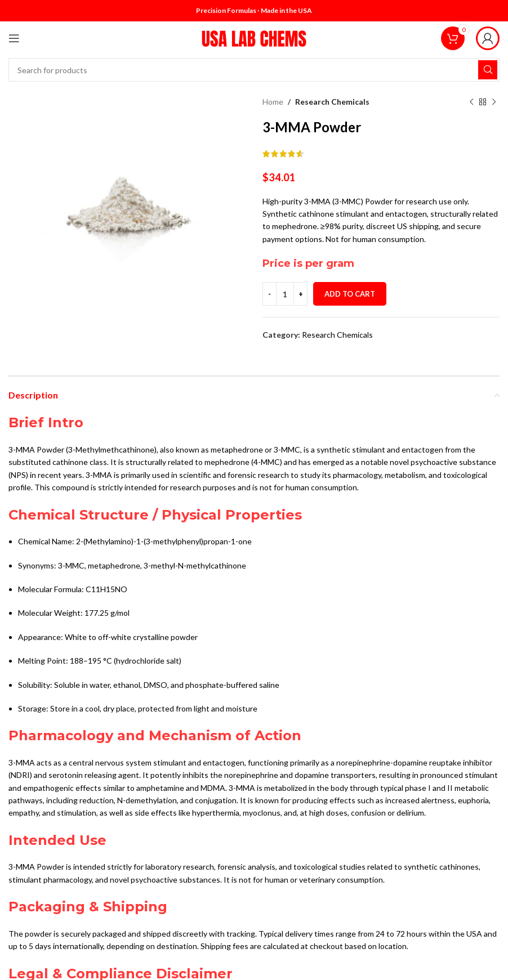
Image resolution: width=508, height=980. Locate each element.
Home (273, 102)
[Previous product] (471, 102)
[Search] (254, 70)
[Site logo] (254, 37)
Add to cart (350, 294)
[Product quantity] (285, 294)
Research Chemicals (332, 102)
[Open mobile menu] (14, 38)
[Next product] (494, 102)
